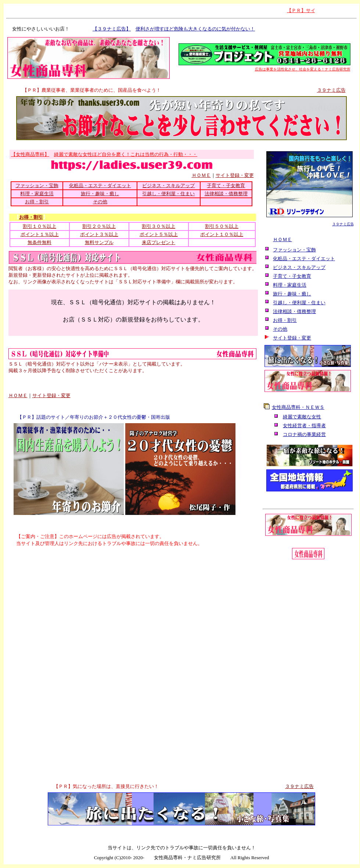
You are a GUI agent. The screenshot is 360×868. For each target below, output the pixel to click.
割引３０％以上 (159, 226)
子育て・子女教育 (226, 186)
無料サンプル (99, 242)
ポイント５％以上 (159, 234)
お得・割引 (37, 202)
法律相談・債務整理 (226, 194)
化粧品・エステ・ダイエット (100, 186)
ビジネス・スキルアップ (168, 186)
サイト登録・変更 (235, 175)
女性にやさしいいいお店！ (38, 29)
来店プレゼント (159, 242)
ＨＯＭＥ (201, 175)
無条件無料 (39, 242)
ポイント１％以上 (40, 234)
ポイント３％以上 (99, 234)
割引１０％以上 (39, 226)
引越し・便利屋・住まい (168, 194)
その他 (100, 202)
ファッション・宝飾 (37, 186)
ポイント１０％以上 (222, 234)
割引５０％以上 (222, 226)
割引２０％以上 (99, 226)
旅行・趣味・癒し (100, 194)
